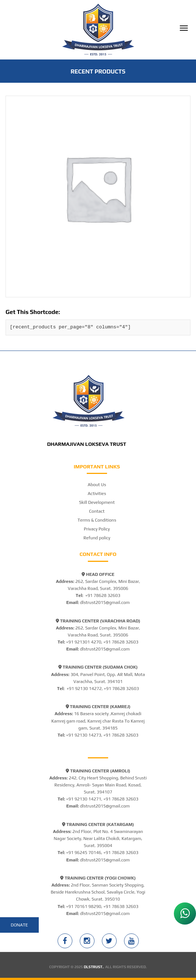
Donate (19, 925)
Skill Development (97, 502)
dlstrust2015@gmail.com (105, 602)
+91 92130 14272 (84, 689)
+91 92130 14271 (84, 799)
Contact (97, 511)
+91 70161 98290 (84, 906)
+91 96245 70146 (84, 853)
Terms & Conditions (97, 520)
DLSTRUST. (94, 967)
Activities (97, 494)
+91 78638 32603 (121, 906)
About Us (97, 485)
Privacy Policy (97, 529)
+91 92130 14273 (84, 735)
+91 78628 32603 (103, 595)
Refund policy (97, 538)
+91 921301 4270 (84, 642)
